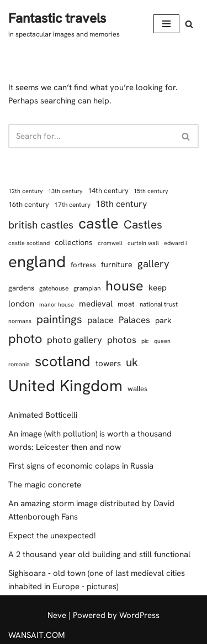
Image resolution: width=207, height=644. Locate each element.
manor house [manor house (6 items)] (57, 304)
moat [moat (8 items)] (126, 304)
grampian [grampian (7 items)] (87, 288)
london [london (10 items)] (21, 304)
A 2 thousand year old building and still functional (99, 554)
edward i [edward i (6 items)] (175, 243)
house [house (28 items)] (124, 286)
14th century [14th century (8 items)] (108, 191)
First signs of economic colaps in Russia (81, 466)
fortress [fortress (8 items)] (83, 265)
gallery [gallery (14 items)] (153, 264)
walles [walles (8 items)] (137, 389)
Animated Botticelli (43, 415)
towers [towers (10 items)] (108, 363)
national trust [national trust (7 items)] (159, 304)
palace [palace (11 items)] (100, 320)
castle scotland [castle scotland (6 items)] (29, 243)
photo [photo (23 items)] (25, 339)
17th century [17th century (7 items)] (72, 205)
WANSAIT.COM (37, 635)
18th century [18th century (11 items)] (121, 204)
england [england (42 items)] (37, 262)
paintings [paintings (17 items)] (59, 319)
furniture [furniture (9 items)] (117, 264)
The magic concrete (45, 485)
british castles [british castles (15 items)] (41, 225)
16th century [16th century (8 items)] (29, 204)
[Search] (189, 24)
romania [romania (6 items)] (19, 364)
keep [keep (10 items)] (158, 288)
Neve (57, 615)
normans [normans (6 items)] (20, 321)
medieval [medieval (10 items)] (96, 304)
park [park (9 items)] (163, 320)
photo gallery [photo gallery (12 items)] (75, 340)
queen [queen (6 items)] (162, 341)
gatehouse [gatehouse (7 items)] (54, 288)
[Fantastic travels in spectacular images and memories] (64, 24)
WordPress (139, 615)
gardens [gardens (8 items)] (21, 288)
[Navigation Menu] (166, 24)
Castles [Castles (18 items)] (143, 224)
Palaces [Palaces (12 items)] (134, 320)
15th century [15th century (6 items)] (151, 191)
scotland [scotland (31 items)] (63, 361)
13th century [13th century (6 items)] (65, 191)
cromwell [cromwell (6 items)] (110, 243)
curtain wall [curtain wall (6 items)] (143, 243)
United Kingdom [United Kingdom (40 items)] (65, 386)
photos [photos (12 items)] (122, 340)
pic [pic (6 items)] (145, 341)
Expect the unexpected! (52, 536)
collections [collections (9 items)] (74, 242)
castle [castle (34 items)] (99, 223)
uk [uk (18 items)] (132, 362)
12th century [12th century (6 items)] (26, 191)
